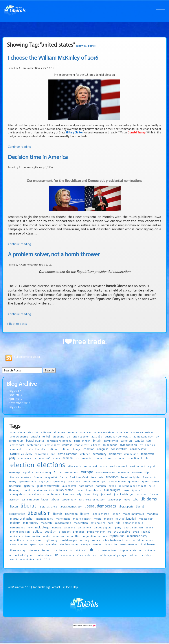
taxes (108, 544)
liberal (28, 505)
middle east (146, 519)
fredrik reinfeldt (79, 477)
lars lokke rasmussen (92, 499)
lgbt (135, 499)
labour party (69, 499)
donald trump (104, 458)
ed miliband (135, 458)
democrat (115, 454)
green (146, 481)
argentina (58, 436)
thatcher (133, 544)
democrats (25, 458)
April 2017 (16, 399)
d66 (53, 454)
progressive (122, 531)
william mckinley (140, 555)
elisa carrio (74, 466)
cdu (149, 441)
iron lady (76, 494)
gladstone (74, 481)
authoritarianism (143, 436)
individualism (36, 494)
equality (28, 472)
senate (96, 540)
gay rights (45, 481)
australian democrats (118, 436)
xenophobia (27, 559)
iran (65, 494)
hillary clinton (65, 490)
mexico (108, 519)
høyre (126, 490)
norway (57, 527)
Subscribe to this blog (27, 357)
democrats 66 (42, 458)
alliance (46, 432)
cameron (126, 441)
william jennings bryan (114, 555)
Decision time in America (38, 157)
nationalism (98, 523)
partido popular (103, 527)
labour (55, 499)
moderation (81, 523)
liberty (85, 514)
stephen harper (69, 544)
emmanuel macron (95, 466)
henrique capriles (43, 490)
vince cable (84, 555)
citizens (96, 445)
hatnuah (101, 486)
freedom (112, 477)
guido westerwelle (48, 486)
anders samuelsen (142, 432)
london (116, 514)
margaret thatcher (22, 519)
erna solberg (43, 472)
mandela (152, 514)
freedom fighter (131, 477)
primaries (79, 532)
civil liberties (147, 445)
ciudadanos (110, 445)
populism (51, 532)
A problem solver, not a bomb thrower (54, 254)
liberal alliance (48, 507)
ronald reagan (68, 540)
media (98, 519)
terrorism (120, 544)
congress (103, 449)
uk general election (131, 550)
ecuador (120, 458)
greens (29, 486)
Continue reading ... (21, 147)
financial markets (21, 477)
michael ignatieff (126, 519)
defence (85, 454)
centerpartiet (35, 445)
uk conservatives (106, 550)
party (118, 527)
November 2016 (20, 403)
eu (55, 472)
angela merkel (40, 436)
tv (71, 550)
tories (46, 550)
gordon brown (117, 481)
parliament (84, 527)
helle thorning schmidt (132, 486)
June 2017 (16, 395)
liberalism (39, 513)
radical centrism (20, 536)
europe (87, 472)
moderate (47, 523)
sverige (86, 544)
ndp (118, 523)
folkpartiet (51, 477)
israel (87, 494)
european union (106, 472)
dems (56, 458)
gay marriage (28, 481)
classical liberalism (35, 449)
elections (51, 465)
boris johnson (82, 441)
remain (103, 536)
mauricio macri (82, 519)
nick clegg (42, 527)
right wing (51, 540)
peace (149, 527)
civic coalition (128, 445)
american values (104, 432)
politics (38, 532)
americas (123, 432)
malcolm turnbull (133, 514)
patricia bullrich (133, 527)
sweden (97, 544)
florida (38, 477)
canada (139, 441)
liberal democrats (100, 506)
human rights (112, 490)
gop (104, 481)
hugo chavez (94, 490)
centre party (52, 445)
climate (55, 449)
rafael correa (61, 536)
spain (33, 544)
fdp (147, 472)
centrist (67, 445)
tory (54, 550)
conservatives (21, 454)
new (30, 527)
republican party (137, 536)
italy (96, 494)
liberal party (126, 507)
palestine (69, 527)
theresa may (18, 550)
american (86, 432)
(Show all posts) (86, 46)
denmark (68, 458)
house (80, 490)
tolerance (34, 550)
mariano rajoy (45, 519)
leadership (114, 499)
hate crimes (86, 486)
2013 (47, 559)
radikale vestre (41, 536)
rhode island (35, 540)
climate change (71, 449)
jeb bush (106, 494)
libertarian (71, 514)
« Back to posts (17, 324)
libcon (14, 507)
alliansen (59, 432)
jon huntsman (139, 494)
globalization (91, 481)
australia (97, 436)
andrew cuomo (19, 436)
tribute (63, 550)
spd (41, 544)
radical (146, 532)
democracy (99, 454)
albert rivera (17, 432)
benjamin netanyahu (59, 441)
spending (52, 544)
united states (45, 555)
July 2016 (15, 407)
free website (84, 626)
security (84, 540)
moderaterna (63, 523)
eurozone (124, 472)
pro (109, 532)
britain (97, 441)
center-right (17, 445)
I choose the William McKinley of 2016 (53, 58)
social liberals (19, 544)
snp (128, 540)
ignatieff (137, 490)
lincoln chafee (100, 514)
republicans (17, 540)
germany (59, 481)
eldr (147, 458)
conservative (138, 449)
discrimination (84, 458)
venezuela (68, 555)
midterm (15, 523)
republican (117, 536)
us (57, 555)
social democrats (143, 540)
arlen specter (81, 436)
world (14, 559)
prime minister (96, 532)
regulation (89, 536)
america (73, 432)
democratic (131, 454)
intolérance (54, 494)
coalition (89, 449)
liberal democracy (71, 507)
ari (68, 436)
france (63, 477)
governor (134, 481)
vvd (95, 555)
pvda (136, 532)
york (39, 559)
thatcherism (148, 544)
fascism (137, 472)
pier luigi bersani (20, 532)
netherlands (17, 527)
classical (16, 449)
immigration (18, 494)
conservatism (119, 449)
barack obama (35, 441)
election (22, 465)
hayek (112, 486)
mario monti (63, 519)
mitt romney (31, 523)
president (65, 532)
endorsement (118, 466)
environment (138, 466)
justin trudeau (30, 499)
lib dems (149, 499)
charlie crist (81, 445)
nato (110, 523)
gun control (69, 486)
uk (91, 550)
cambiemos (111, 441)
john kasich (121, 494)
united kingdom (25, 555)
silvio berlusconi (113, 540)
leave (127, 499)
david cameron (68, 454)
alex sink (33, 432)
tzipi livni (80, 550)
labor (45, 499)
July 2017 (15, 391)
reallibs (76, 536)
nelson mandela (133, 523)
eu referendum (69, 472)
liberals (58, 514)
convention (41, 454)
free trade (97, 477)
